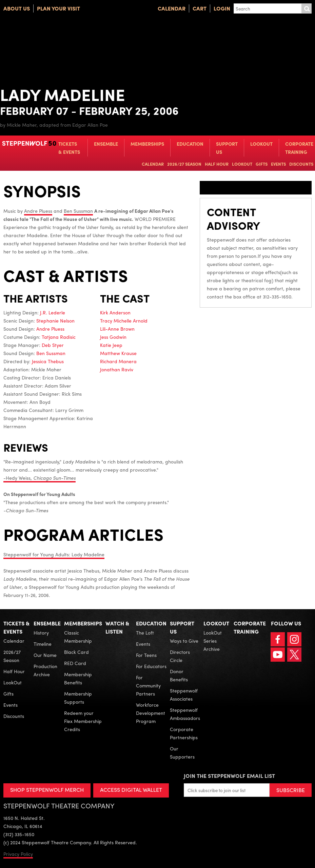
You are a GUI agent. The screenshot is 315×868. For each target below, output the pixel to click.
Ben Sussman (78, 211)
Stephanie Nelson (55, 321)
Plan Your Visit (58, 8)
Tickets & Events (69, 148)
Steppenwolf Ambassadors (185, 714)
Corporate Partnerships (184, 733)
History (41, 633)
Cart (200, 8)
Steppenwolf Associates (184, 695)
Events (278, 164)
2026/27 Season (184, 164)
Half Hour (217, 164)
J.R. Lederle (53, 312)
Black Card (76, 652)
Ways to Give (184, 641)
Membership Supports (78, 698)
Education (190, 144)
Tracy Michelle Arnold (124, 321)
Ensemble (106, 144)
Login (222, 8)
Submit (307, 8)
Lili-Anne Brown (117, 329)
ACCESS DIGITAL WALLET (131, 790)
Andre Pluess (38, 211)
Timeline (43, 644)
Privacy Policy (18, 854)
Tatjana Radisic (59, 337)
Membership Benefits (78, 678)
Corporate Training (299, 148)
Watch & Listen (117, 627)
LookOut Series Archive (213, 641)
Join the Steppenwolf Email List (229, 776)
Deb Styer (53, 345)
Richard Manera (118, 361)
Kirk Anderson (115, 312)
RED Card (75, 663)
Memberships (147, 144)
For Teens (146, 655)
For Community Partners (148, 685)
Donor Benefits (179, 675)
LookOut (261, 144)
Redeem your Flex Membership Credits (83, 721)
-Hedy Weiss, (40, 478)
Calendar (172, 8)
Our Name (45, 655)
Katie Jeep (111, 345)
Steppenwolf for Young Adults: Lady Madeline (54, 554)
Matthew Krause (118, 353)
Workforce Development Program (151, 713)
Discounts (301, 164)
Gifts (262, 164)
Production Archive (45, 670)
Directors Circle (180, 656)
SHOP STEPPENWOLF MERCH (47, 790)
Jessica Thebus (48, 361)
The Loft (145, 633)
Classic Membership (78, 637)
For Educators (151, 666)
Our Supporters (182, 752)
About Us (17, 8)
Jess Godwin (113, 337)
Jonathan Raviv (117, 369)
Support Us (227, 148)
